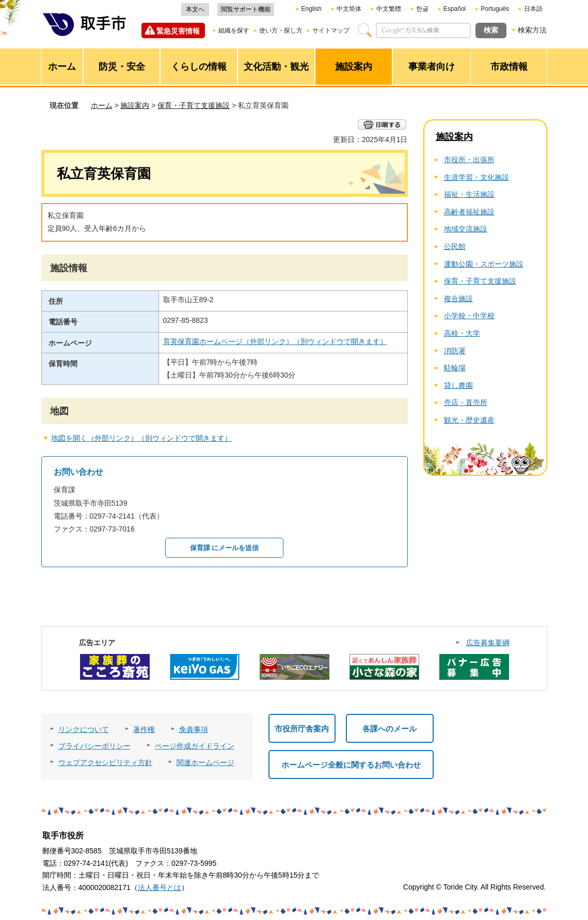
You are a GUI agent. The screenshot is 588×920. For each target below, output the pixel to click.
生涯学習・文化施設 (476, 177)
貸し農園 (458, 385)
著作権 (144, 729)
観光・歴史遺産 (469, 420)
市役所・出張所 (469, 160)
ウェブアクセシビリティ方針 (105, 762)
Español (455, 9)
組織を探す (234, 30)
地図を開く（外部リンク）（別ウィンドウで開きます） (141, 438)
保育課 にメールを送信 (225, 548)
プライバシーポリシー (94, 746)
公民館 (455, 246)
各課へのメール (390, 729)
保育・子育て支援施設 (194, 105)
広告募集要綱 (488, 643)
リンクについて (84, 729)
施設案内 (135, 105)
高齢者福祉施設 (469, 212)
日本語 (533, 9)
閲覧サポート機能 (246, 9)
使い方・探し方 (281, 30)
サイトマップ (331, 30)
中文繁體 (389, 9)
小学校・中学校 (469, 316)
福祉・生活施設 (469, 194)
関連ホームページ (205, 762)
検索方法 (532, 30)
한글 (422, 9)
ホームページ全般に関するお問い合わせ (351, 765)
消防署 (455, 351)
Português (495, 9)
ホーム (102, 105)
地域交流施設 (466, 229)
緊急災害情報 (178, 31)
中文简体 (349, 9)
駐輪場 (455, 368)
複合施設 (458, 299)
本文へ (195, 9)
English (312, 9)
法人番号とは (160, 887)
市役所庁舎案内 (302, 729)
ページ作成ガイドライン (195, 746)
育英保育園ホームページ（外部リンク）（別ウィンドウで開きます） (275, 341)
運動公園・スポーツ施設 (484, 264)
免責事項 (194, 729)
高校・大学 (462, 333)
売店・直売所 (466, 402)
